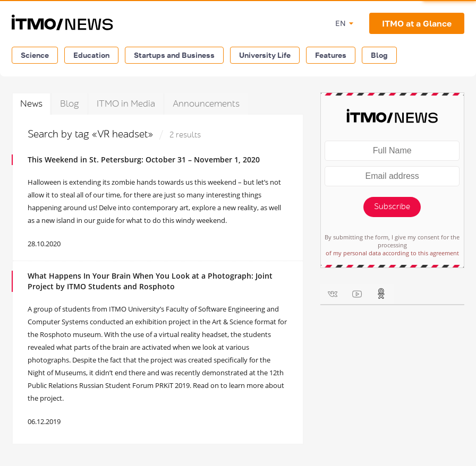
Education (91, 55)
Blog (379, 55)
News (31, 104)
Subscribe (392, 207)
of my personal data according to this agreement (392, 253)
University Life (265, 55)
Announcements (206, 104)
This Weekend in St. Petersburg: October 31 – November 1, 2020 (144, 159)
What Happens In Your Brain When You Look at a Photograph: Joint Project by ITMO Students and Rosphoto (150, 281)
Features (331, 55)
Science (35, 55)
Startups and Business (174, 55)
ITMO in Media (126, 104)
